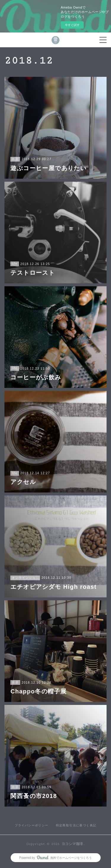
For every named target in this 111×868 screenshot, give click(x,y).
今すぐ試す (72, 25)
